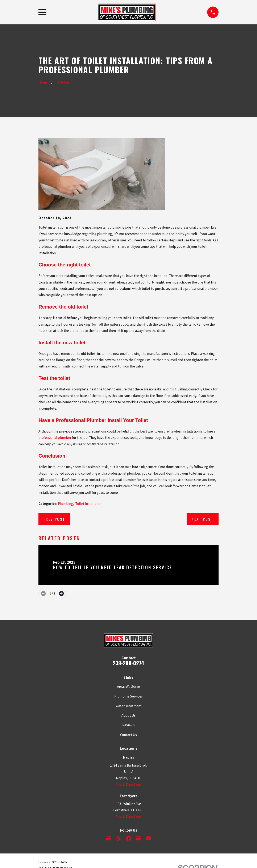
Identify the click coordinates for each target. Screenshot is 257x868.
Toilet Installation (89, 504)
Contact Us (128, 735)
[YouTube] (149, 838)
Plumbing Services (128, 696)
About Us (128, 715)
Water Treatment (129, 706)
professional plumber (55, 438)
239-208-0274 (128, 663)
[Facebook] (129, 838)
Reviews (128, 725)
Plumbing (65, 504)
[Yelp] (119, 838)
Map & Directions (129, 784)
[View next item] (61, 593)
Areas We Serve (128, 687)
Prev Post (54, 519)
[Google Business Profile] (108, 838)
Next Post (203, 519)
